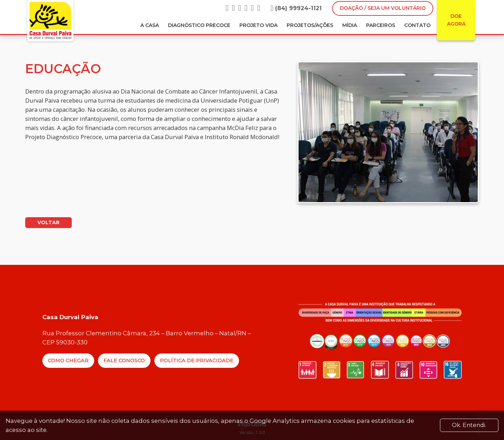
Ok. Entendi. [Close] (469, 425)
